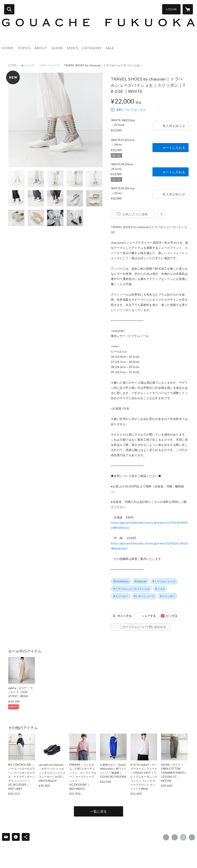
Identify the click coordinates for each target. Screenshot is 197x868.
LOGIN (171, 9)
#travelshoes (121, 581)
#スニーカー (121, 596)
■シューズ (28, 65)
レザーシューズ (49, 65)
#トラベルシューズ (164, 581)
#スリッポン (168, 596)
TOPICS (24, 48)
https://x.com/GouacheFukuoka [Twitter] (175, 837)
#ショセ (160, 589)
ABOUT (41, 48)
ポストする (124, 616)
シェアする (149, 616)
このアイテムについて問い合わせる (143, 627)
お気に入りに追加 (135, 214)
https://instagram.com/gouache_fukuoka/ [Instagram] (183, 837)
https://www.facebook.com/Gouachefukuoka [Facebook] (166, 837)
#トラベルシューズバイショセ (131, 589)
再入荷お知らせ (174, 126)
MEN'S (73, 48)
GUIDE (57, 48)
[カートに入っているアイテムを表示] (188, 9)
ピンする (172, 616)
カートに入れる (174, 148)
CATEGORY (92, 48)
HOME (8, 48)
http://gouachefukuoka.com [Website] (192, 837)
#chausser (141, 581)
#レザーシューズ (144, 596)
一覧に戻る (98, 811)
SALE (110, 48)
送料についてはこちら (131, 110)
